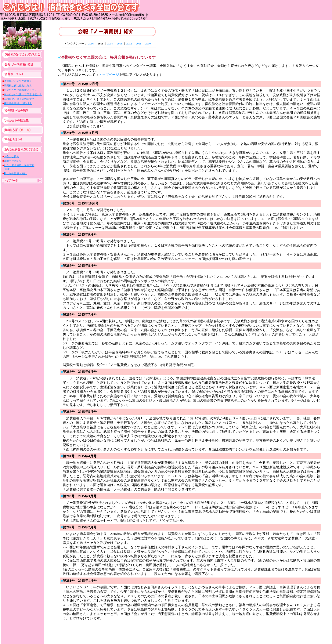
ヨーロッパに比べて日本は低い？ (23, 94)
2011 (139, 44)
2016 (91, 44)
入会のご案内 (11, 156)
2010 (148, 44)
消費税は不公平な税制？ (18, 81)
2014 (110, 44)
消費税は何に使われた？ (18, 86)
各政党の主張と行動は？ (18, 103)
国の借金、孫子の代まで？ (19, 99)
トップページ (109, 75)
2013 (120, 44)
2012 (129, 44)
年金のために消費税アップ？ (20, 90)
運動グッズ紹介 (13, 161)
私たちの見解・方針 (15, 173)
